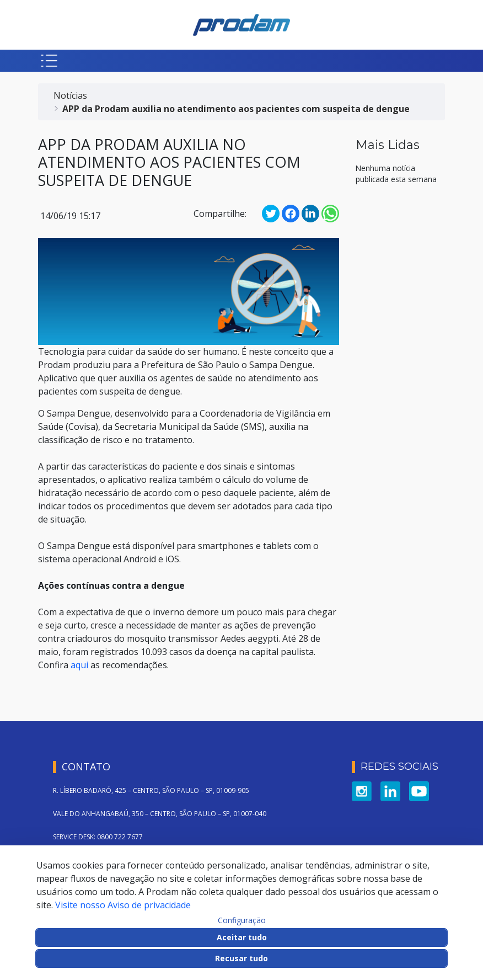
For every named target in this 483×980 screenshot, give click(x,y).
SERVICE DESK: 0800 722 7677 (98, 837)
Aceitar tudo (242, 937)
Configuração (242, 920)
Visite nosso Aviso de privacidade (123, 905)
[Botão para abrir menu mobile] (49, 61)
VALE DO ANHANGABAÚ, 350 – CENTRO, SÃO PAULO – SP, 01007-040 (160, 814)
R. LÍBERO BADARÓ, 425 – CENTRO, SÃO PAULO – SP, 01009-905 (151, 790)
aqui (79, 665)
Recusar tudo (241, 958)
